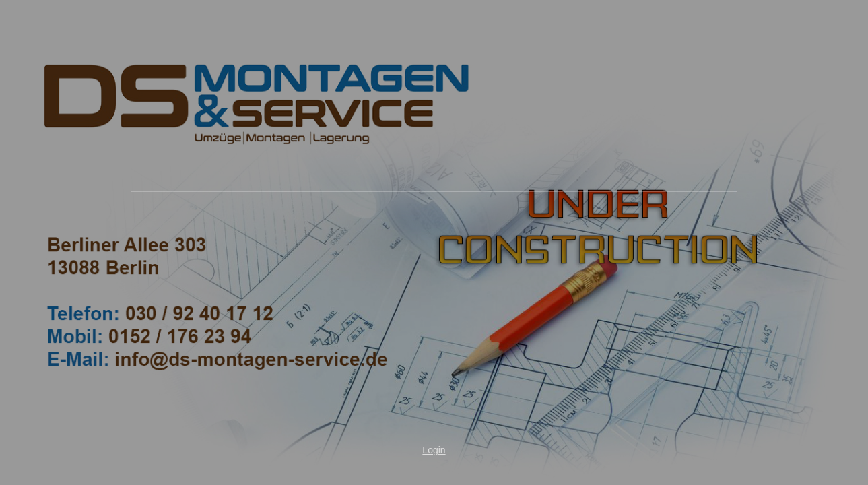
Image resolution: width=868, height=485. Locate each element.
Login (434, 450)
